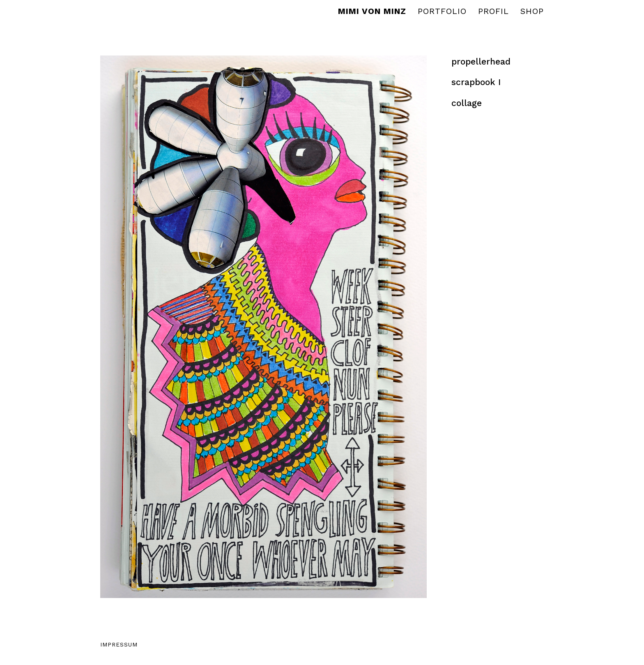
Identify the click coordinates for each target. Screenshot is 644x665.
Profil (493, 12)
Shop (532, 12)
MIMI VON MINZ (372, 12)
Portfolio (442, 12)
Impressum (119, 644)
